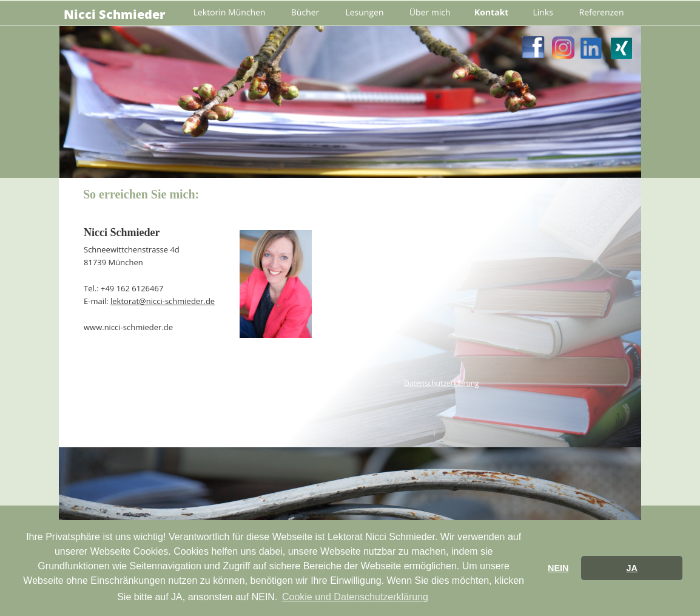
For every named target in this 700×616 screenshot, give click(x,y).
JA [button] (631, 568)
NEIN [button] (558, 568)
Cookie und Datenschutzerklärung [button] (355, 597)
